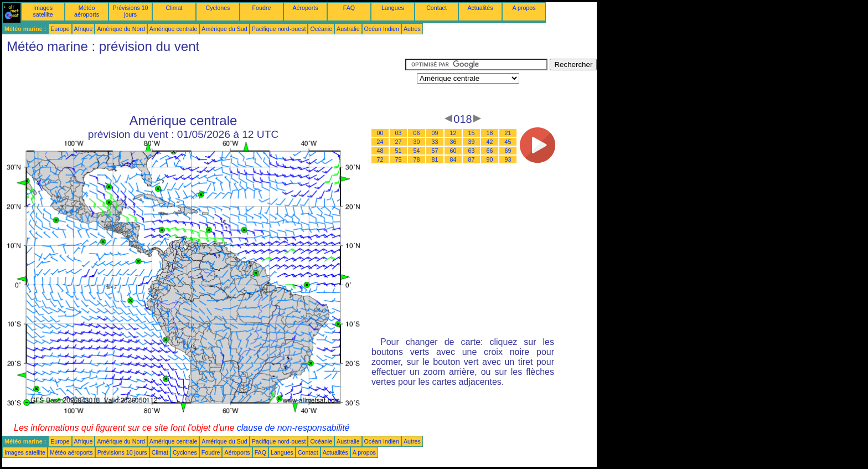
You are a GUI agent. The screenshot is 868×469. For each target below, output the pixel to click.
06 (417, 133)
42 (490, 142)
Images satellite (43, 11)
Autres (412, 29)
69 (508, 151)
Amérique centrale (173, 29)
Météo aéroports (87, 11)
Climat (174, 8)
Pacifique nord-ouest (279, 29)
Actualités (480, 8)
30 (417, 142)
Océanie (321, 29)
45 (508, 142)
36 (453, 142)
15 (472, 133)
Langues (393, 8)
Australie (348, 29)
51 (399, 151)
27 (399, 142)
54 (417, 151)
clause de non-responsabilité (293, 428)
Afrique (84, 29)
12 (453, 133)
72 (380, 159)
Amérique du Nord (121, 29)
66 (490, 151)
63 (472, 151)
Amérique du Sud (224, 29)
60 (453, 151)
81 (435, 159)
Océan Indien (382, 29)
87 (472, 159)
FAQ (349, 8)
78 (417, 159)
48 (380, 151)
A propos (524, 8)
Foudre (262, 8)
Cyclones (218, 8)
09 (435, 133)
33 (435, 142)
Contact (436, 8)
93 (508, 159)
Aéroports (305, 8)
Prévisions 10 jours (131, 11)
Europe (60, 29)
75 (399, 159)
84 (453, 159)
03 (399, 133)
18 (490, 133)
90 (490, 159)
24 (380, 142)
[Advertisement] (204, 84)
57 (435, 151)
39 (472, 142)
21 (508, 133)
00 (380, 133)
